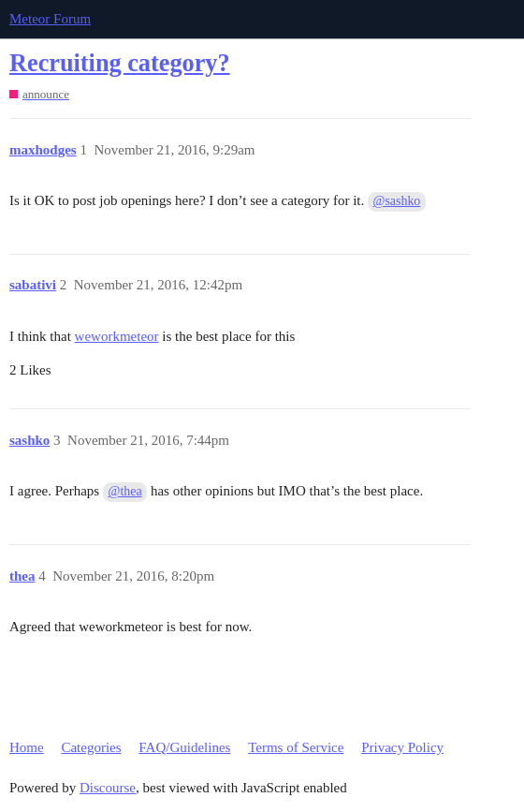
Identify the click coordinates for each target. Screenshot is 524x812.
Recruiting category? (120, 63)
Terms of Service (296, 747)
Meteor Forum (50, 19)
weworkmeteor (117, 336)
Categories (91, 747)
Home (27, 747)
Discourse (108, 788)
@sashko (397, 201)
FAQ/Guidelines (184, 747)
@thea (125, 491)
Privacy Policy (402, 747)
